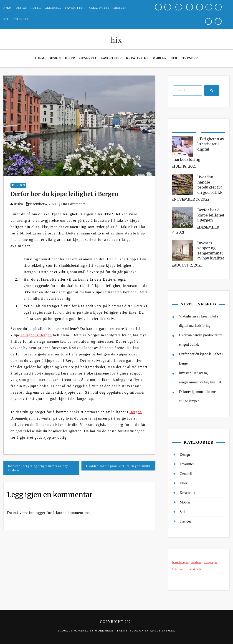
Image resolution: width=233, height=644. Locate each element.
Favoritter (75, 8)
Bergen (136, 412)
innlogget (37, 513)
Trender (22, 19)
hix (116, 40)
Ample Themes (162, 631)
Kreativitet (99, 8)
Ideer (36, 8)
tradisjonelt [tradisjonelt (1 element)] (194, 569)
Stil (7, 19)
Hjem (8, 8)
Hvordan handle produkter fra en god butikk (118, 466)
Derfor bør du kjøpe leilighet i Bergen (65, 194)
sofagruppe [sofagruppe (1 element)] (210, 562)
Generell (53, 8)
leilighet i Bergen (36, 335)
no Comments (72, 204)
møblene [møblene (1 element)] (196, 562)
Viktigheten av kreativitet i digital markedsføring (198, 149)
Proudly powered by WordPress (86, 631)
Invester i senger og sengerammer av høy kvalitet (38, 468)
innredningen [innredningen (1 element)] (180, 562)
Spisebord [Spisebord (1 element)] (178, 569)
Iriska (18, 204)
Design (22, 8)
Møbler (120, 8)
